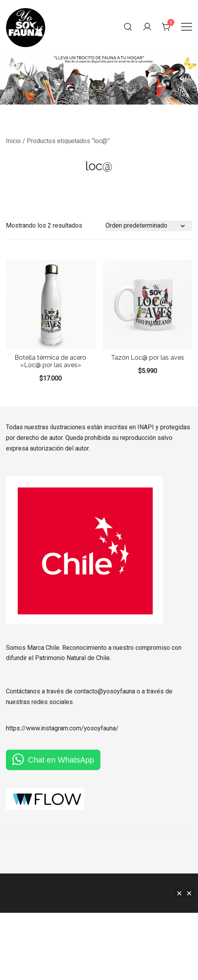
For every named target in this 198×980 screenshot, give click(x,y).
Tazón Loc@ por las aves (148, 358)
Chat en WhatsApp (61, 760)
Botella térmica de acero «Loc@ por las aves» (50, 361)
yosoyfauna (100, 728)
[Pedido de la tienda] (149, 226)
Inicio (13, 141)
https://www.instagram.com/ (45, 728)
